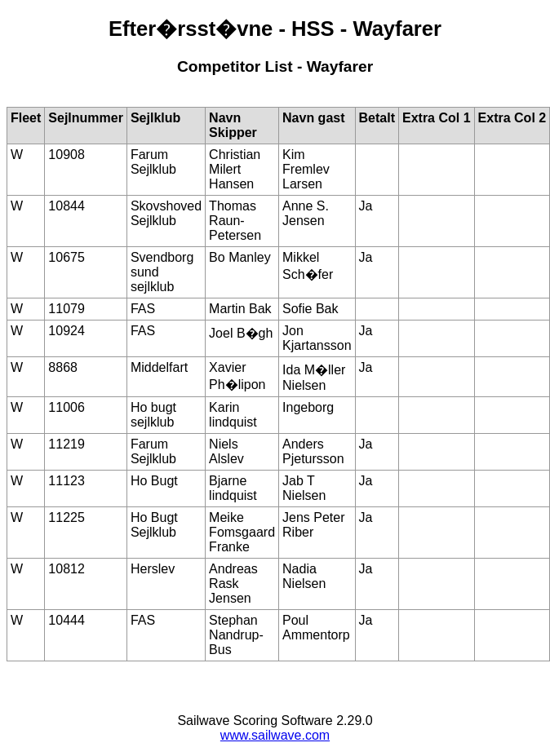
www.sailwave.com (275, 735)
